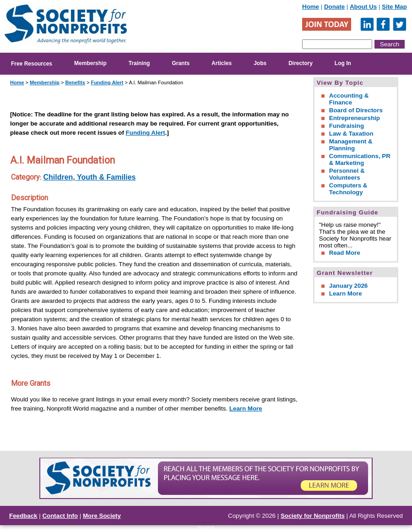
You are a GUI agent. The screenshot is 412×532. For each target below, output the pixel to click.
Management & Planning (351, 145)
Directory (301, 63)
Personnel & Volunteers (347, 174)
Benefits (75, 82)
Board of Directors (356, 110)
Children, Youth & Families (89, 177)
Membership (90, 63)
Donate (334, 7)
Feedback (23, 516)
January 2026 (348, 286)
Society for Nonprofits (313, 516)
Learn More (246, 409)
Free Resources (32, 64)
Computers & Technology (348, 189)
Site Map (394, 7)
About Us (363, 7)
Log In (343, 63)
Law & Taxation (351, 134)
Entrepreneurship (355, 118)
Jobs (260, 63)
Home (311, 7)
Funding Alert (107, 82)
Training (139, 63)
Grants (181, 63)
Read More (345, 253)
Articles (222, 63)
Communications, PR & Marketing (360, 159)
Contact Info (60, 516)
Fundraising (347, 126)
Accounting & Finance (349, 99)
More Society (102, 516)
